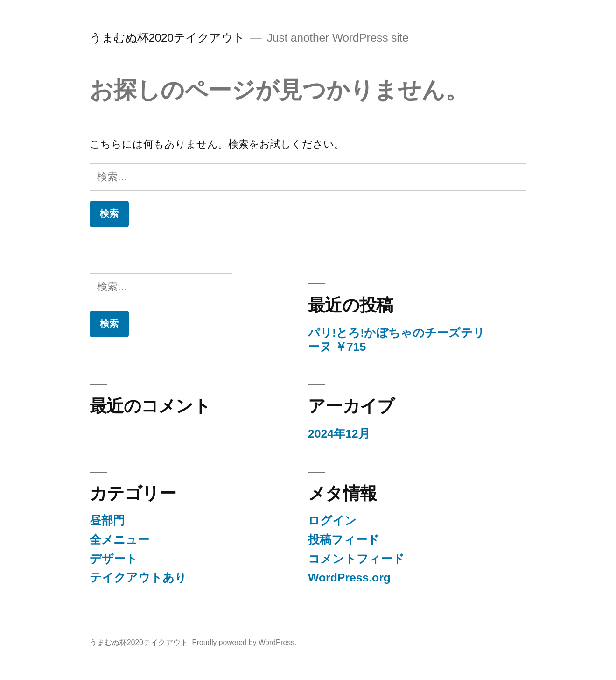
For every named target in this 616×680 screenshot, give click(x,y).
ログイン (332, 521)
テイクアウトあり (138, 577)
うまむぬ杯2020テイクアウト (167, 38)
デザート (114, 559)
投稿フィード (344, 540)
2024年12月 (339, 434)
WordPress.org (349, 577)
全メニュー (119, 540)
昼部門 (107, 521)
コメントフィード (356, 559)
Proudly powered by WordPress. (244, 642)
